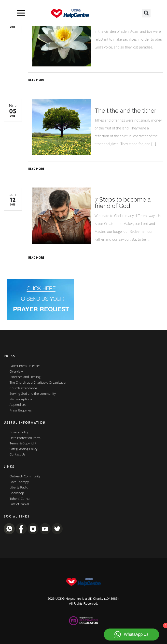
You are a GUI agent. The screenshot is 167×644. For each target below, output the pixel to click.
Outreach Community (25, 476)
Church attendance (23, 388)
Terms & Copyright (23, 443)
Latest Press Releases (25, 366)
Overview (16, 372)
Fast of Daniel (19, 504)
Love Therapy (19, 482)
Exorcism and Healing (25, 377)
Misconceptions (21, 399)
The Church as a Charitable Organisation (38, 383)
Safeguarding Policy (23, 449)
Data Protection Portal (25, 438)
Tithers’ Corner (20, 499)
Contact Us (17, 455)
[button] (146, 13)
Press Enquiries (21, 410)
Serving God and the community (33, 394)
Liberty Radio (19, 487)
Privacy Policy (19, 432)
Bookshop (17, 493)
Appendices (18, 405)
